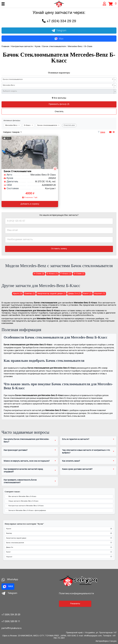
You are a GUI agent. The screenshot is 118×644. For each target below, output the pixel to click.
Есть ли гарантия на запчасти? (76, 439)
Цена (103, 132)
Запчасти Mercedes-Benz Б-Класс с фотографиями (27, 511)
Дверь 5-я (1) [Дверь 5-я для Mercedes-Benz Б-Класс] (74, 294)
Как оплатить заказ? (71, 461)
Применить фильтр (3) (59, 104)
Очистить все (69, 125)
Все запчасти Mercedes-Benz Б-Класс (22, 496)
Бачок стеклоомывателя (59, 543)
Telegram (59, 30)
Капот (59, 552)
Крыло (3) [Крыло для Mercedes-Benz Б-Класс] (18, 294)
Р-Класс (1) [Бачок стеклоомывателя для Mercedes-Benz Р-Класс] (66, 274)
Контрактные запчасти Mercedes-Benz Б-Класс (26, 506)
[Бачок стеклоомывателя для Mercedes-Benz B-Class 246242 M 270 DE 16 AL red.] (30, 152)
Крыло (59, 529)
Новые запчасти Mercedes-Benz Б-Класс (23, 501)
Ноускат (59, 557)
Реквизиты (75, 604)
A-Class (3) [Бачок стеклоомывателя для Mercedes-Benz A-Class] (39, 274)
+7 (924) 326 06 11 (11, 621)
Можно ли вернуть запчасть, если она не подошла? (27, 461)
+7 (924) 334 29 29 (61, 21)
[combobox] (59, 80)
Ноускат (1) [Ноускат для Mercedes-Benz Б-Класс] (100, 294)
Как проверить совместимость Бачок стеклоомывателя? (20, 481)
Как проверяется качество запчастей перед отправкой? (23, 471)
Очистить (59, 112)
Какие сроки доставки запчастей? (77, 469)
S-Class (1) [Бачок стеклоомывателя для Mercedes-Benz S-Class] (79, 274)
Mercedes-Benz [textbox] (58, 85)
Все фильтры (59, 98)
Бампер (59, 534)
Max (59, 39)
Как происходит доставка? (16, 450)
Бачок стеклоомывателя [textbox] (58, 79)
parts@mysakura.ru (12, 628)
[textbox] (58, 91)
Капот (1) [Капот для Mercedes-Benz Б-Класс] (87, 294)
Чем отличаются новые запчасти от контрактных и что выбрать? (86, 452)
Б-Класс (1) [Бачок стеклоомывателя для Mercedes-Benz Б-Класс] (52, 274)
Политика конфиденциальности (76, 594)
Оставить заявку (59, 249)
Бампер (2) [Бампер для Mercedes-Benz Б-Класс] (30, 294)
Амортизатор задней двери (59, 538)
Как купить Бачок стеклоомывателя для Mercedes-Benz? (27, 441)
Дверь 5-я (59, 548)
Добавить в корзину (30, 204)
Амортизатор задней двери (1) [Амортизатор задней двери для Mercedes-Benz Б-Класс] (51, 294)
